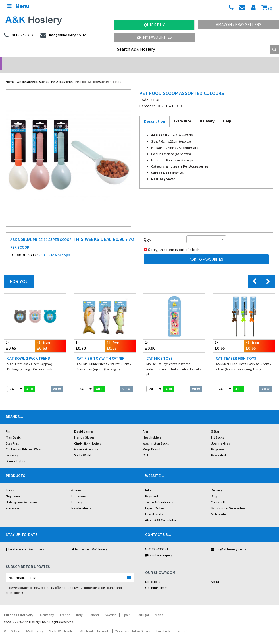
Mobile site (218, 507)
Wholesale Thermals (95, 624)
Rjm (9, 424)
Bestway (12, 448)
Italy (79, 607)
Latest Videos (244, 61)
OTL (146, 448)
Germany (47, 607)
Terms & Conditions (159, 495)
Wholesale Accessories (33, 74)
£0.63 (51, 338)
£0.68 (120, 338)
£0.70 (89, 338)
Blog (214, 489)
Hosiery (77, 495)
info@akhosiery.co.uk (229, 542)
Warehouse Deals (174, 61)
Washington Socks (156, 436)
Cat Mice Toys (160, 351)
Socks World (83, 448)
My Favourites (154, 37)
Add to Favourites (206, 252)
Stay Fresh (13, 436)
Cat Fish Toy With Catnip (101, 351)
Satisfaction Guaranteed (229, 501)
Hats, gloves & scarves (21, 495)
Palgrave (217, 442)
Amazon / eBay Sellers (239, 25)
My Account (105, 61)
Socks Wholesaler (62, 624)
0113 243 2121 (157, 542)
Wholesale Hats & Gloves (133, 624)
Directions (153, 574)
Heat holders (152, 430)
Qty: (147, 232)
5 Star (215, 424)
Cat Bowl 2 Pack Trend (29, 351)
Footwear (13, 501)
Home (10, 74)
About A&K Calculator (161, 513)
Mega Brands (152, 442)
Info (148, 483)
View (57, 381)
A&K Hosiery (35, 624)
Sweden (111, 607)
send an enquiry (159, 548)
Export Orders (155, 501)
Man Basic (13, 430)
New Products (81, 501)
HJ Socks (217, 430)
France (65, 607)
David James (84, 424)
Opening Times (156, 580)
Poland (94, 607)
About (215, 574)
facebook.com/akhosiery (25, 542)
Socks (10, 483)
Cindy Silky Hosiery (88, 436)
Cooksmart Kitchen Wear (24, 442)
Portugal (143, 607)
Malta (159, 607)
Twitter (181, 624)
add (30, 381)
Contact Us (219, 495)
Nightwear (13, 489)
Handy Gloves (84, 430)
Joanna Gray (221, 436)
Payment (152, 489)
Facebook (163, 624)
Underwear (80, 489)
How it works (154, 507)
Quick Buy (154, 25)
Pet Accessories (62, 74)
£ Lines (76, 483)
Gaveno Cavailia (86, 442)
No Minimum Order (35, 61)
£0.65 (20, 338)
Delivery (217, 483)
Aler (145, 424)
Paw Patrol (218, 448)
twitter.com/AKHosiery (89, 542)
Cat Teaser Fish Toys (236, 351)
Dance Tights (15, 454)
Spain (127, 607)
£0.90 (159, 338)
